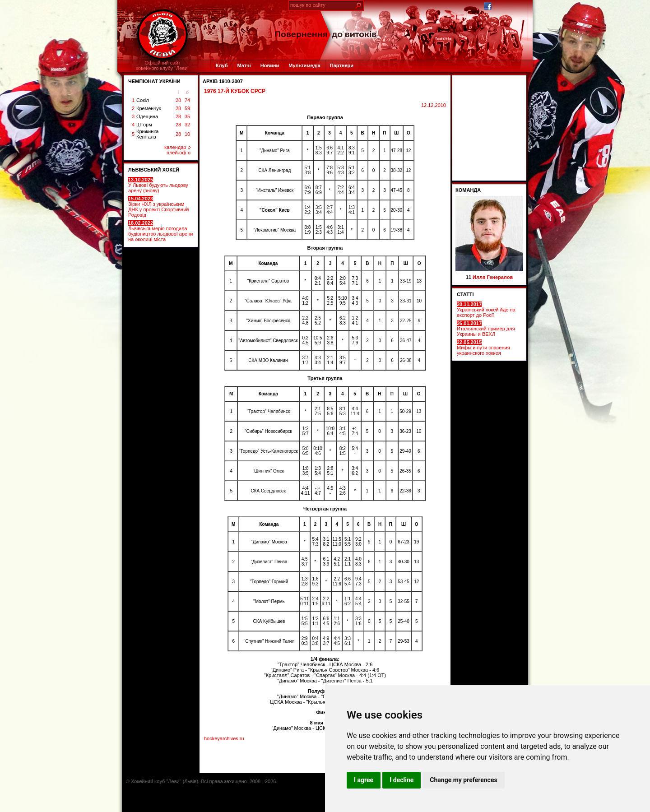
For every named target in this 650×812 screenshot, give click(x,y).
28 (178, 100)
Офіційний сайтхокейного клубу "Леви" (163, 65)
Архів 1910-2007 (223, 81)
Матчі (244, 65)
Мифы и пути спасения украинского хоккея (483, 348)
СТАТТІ (465, 294)
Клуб (222, 65)
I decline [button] (402, 780)
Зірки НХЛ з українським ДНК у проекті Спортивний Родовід (158, 207)
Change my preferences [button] (463, 780)
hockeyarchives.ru (224, 738)
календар (177, 147)
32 (187, 125)
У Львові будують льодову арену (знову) (158, 185)
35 (187, 116)
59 (187, 108)
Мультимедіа (304, 65)
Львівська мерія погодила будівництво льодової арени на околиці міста (160, 231)
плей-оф (179, 153)
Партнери (342, 65)
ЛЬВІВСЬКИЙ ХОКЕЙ (154, 170)
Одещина (147, 116)
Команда (468, 190)
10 (187, 134)
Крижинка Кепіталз (147, 134)
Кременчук (149, 108)
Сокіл (143, 100)
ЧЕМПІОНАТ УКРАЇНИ (154, 81)
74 (187, 100)
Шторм (144, 125)
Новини (270, 65)
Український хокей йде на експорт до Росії (486, 310)
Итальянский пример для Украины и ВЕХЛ (486, 329)
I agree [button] (364, 780)
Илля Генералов (493, 277)
